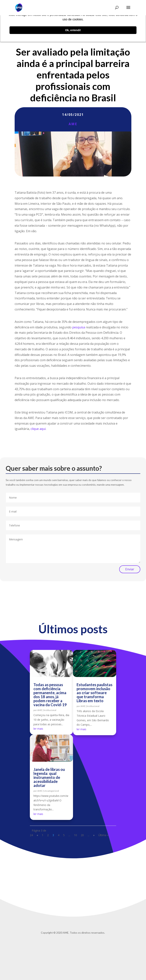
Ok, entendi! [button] (73, 30)
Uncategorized (51, 791)
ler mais (38, 729)
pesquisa (79, 327)
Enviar (130, 569)
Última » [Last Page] (103, 835)
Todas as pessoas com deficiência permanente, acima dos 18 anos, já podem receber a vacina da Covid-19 (50, 695)
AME (73, 124)
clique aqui (38, 429)
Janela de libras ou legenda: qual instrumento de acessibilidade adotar (49, 777)
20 (82, 835)
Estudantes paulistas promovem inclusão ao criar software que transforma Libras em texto (94, 693)
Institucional (50, 710)
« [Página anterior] (37, 835)
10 (75, 835)
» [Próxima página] (94, 835)
